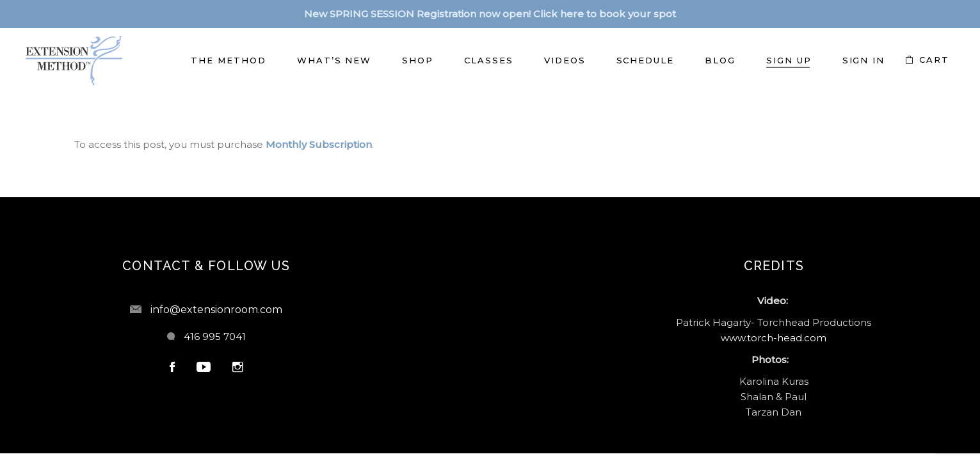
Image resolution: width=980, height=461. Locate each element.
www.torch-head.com (774, 338)
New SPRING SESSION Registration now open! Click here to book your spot (490, 14)
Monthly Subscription (319, 144)
